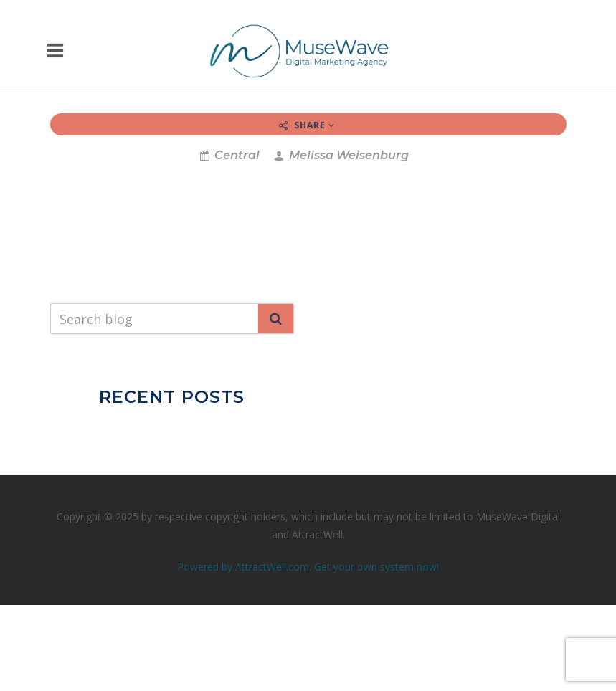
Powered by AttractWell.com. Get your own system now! (308, 567)
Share (307, 125)
